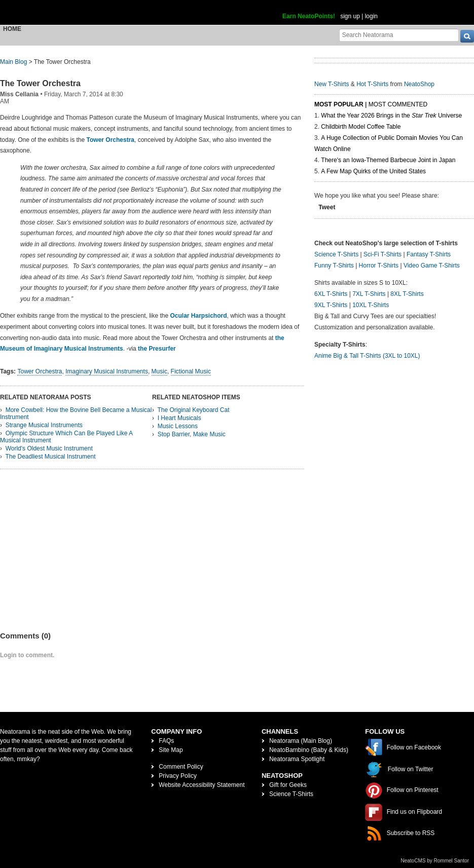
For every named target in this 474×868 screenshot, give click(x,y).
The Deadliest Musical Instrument (50, 457)
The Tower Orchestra (40, 83)
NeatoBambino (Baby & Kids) (309, 750)
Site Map (171, 750)
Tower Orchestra (111, 140)
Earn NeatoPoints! (309, 16)
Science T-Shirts (336, 254)
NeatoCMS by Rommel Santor (435, 861)
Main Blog (13, 62)
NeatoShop (419, 84)
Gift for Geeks (288, 785)
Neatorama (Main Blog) (301, 741)
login (371, 16)
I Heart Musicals (179, 418)
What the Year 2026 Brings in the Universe (391, 116)
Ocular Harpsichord (198, 316)
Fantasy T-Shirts (429, 254)
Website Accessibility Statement (202, 785)
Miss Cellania (19, 94)
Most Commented (398, 104)
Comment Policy (181, 767)
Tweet (327, 207)
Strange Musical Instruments (44, 425)
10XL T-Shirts (371, 305)
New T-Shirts (332, 84)
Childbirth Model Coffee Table (361, 127)
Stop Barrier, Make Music (192, 434)
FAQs (166, 741)
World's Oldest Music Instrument (49, 448)
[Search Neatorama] (399, 35)
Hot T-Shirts (372, 84)
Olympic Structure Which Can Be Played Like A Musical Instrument (66, 437)
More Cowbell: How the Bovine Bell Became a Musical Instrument (76, 413)
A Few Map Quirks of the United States (373, 171)
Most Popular (339, 104)
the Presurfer (157, 349)
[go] (467, 36)
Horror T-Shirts (379, 266)
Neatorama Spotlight (297, 759)
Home (12, 29)
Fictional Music (191, 371)
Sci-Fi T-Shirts (382, 254)
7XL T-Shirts (369, 294)
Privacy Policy (178, 776)
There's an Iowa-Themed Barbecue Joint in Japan (388, 160)
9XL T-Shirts (331, 305)
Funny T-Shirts (334, 266)
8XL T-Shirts (407, 294)
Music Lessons (178, 426)
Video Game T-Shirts (432, 266)
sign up (350, 16)
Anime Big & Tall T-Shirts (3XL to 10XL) (367, 356)
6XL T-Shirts (331, 294)
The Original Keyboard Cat (193, 410)
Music (159, 371)
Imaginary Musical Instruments (107, 371)
